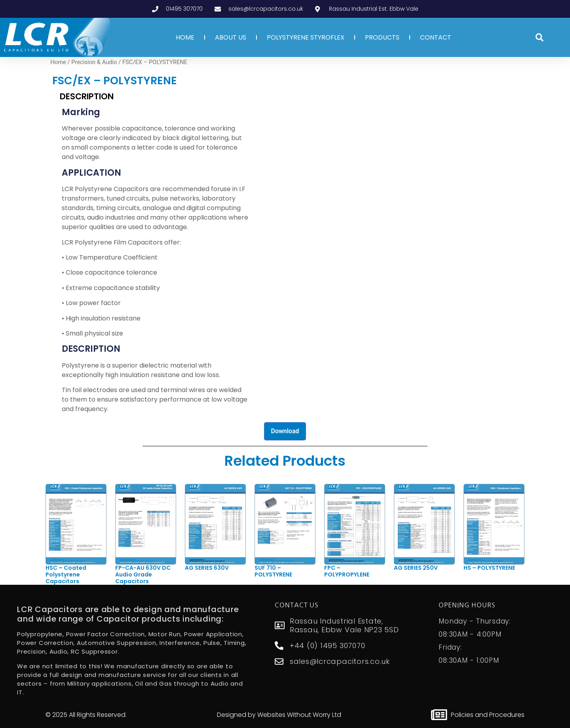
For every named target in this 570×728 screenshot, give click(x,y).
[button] (540, 38)
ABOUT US (231, 37)
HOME (185, 37)
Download (285, 431)
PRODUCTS (382, 37)
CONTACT (436, 37)
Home (58, 62)
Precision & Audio (94, 62)
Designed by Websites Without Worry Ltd (279, 715)
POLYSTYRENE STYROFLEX (306, 37)
